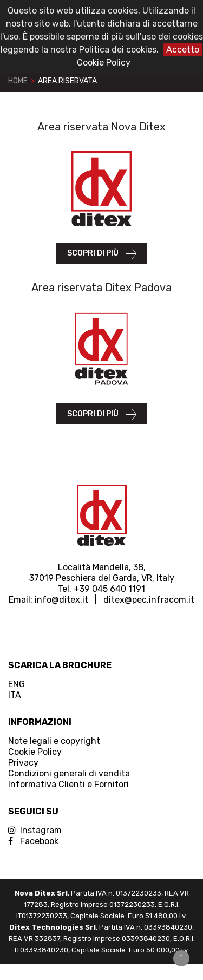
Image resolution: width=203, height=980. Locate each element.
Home (18, 81)
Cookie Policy (104, 63)
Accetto (183, 50)
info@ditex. (58, 600)
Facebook (33, 841)
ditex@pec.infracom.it (149, 600)
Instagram (35, 830)
